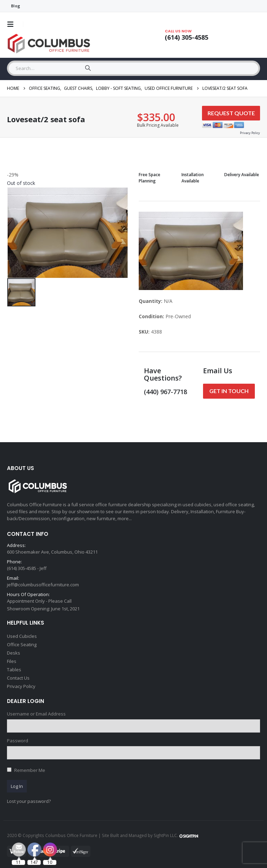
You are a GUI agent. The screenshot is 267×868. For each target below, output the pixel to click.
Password (18, 741)
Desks (14, 653)
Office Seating (22, 644)
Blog (16, 6)
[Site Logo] (50, 44)
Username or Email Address (36, 714)
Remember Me (30, 770)
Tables (14, 670)
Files (12, 661)
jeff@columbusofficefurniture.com (43, 585)
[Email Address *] (200, 807)
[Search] (88, 68)
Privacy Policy (21, 686)
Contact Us (18, 678)
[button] (13, 24)
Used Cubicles (22, 636)
